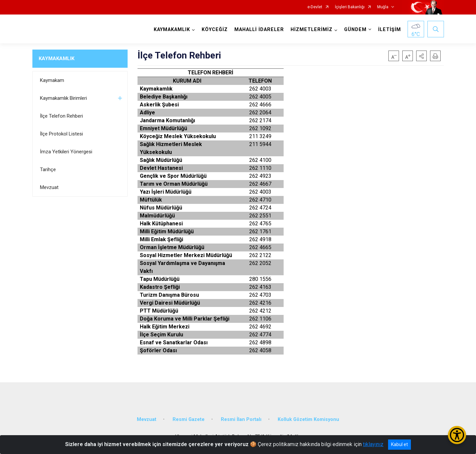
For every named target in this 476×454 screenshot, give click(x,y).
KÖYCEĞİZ (215, 30)
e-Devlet (315, 7)
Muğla (383, 7)
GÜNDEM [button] (355, 30)
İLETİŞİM (390, 30)
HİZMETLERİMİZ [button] (312, 30)
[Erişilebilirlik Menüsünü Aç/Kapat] (457, 435)
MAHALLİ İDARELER (259, 30)
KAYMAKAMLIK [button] (172, 30)
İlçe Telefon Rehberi (61, 116)
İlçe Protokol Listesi (61, 134)
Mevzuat (49, 187)
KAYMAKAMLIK (57, 58)
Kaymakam (52, 80)
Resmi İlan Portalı (241, 419)
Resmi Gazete (189, 419)
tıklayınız (373, 444)
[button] (421, 56)
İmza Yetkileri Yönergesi (66, 152)
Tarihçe (48, 170)
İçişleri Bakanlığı (350, 7)
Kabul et (399, 444)
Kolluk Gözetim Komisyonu (308, 419)
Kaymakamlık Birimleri (63, 98)
